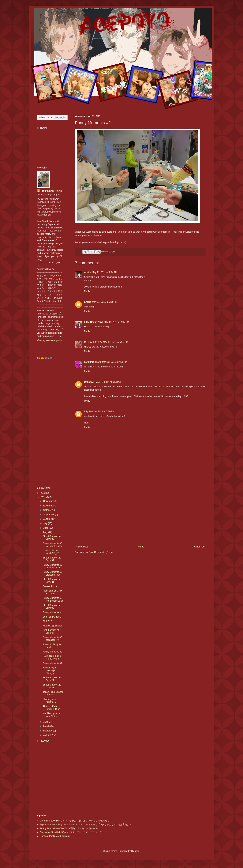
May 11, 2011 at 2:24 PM (104, 272)
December (49, 501)
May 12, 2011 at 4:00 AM (115, 362)
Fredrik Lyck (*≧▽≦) (51, 191)
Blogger (135, 851)
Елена (88, 302)
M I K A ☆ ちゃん (93, 342)
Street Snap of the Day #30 (52, 607)
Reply (87, 291)
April (46, 722)
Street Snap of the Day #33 (52, 538)
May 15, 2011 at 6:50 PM (108, 382)
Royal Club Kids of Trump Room (52, 657)
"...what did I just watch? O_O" (51, 552)
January (48, 735)
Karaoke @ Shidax (52, 626)
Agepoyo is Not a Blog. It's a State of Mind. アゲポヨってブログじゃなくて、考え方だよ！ (86, 825)
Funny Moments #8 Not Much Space (53, 545)
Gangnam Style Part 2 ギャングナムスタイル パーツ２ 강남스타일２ (75, 821)
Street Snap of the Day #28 (52, 686)
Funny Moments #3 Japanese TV (52, 639)
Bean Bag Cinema (52, 617)
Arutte (87, 272)
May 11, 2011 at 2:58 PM (105, 302)
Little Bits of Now (93, 322)
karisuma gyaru (93, 362)
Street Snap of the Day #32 (52, 559)
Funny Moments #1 (52, 663)
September (49, 515)
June (46, 528)
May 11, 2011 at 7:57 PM (115, 342)
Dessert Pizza (50, 586)
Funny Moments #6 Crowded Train (52, 573)
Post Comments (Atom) (101, 552)
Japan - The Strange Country (53, 693)
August (47, 519)
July (46, 523)
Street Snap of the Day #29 (52, 679)
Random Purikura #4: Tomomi (55, 836)
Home (141, 547)
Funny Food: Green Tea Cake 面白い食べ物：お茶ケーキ (69, 829)
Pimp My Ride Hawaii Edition (51, 708)
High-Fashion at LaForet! (51, 631)
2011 (43, 497)
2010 (43, 741)
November (49, 506)
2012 (43, 493)
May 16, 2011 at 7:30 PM (102, 411)
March (47, 726)
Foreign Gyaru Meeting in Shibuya (50, 670)
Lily (86, 411)
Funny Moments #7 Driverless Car (52, 566)
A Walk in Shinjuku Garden (52, 646)
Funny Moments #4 (52, 612)
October (48, 510)
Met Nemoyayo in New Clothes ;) (52, 715)
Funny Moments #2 (52, 652)
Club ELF (47, 621)
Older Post (200, 547)
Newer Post (82, 547)
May (46, 532)
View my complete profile (50, 340)
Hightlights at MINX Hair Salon (52, 592)
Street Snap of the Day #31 (52, 581)
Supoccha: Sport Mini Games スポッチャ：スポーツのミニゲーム (73, 832)
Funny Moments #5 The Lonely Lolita (53, 599)
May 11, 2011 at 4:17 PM (116, 322)
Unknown (89, 382)
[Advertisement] (140, 514)
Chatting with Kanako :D (49, 701)
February (48, 731)
